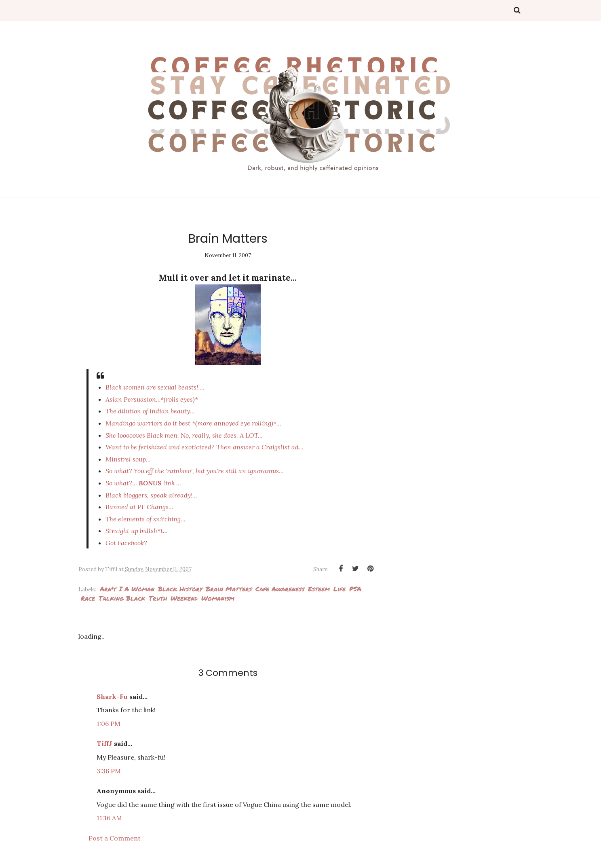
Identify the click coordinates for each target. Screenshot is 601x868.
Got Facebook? (126, 543)
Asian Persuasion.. (152, 399)
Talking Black (122, 598)
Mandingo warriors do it (193, 423)
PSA (355, 589)
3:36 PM (109, 771)
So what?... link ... (143, 483)
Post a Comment (115, 838)
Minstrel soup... (128, 459)
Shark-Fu (112, 697)
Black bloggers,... (151, 495)
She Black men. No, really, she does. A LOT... (184, 435)
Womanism (218, 598)
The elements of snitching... (146, 519)
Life (340, 589)
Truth (158, 598)
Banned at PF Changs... (139, 507)
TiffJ (104, 743)
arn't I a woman (127, 589)
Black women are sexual (155, 387)
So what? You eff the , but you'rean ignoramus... (195, 471)
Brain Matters (229, 589)
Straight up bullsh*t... (137, 531)
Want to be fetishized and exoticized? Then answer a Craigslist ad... (205, 447)
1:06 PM (109, 724)
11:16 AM (109, 818)
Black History (180, 589)
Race (88, 598)
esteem (319, 589)
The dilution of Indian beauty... (150, 411)
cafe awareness (280, 589)
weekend (184, 598)
